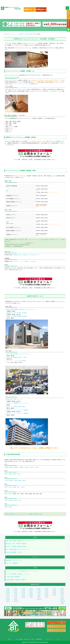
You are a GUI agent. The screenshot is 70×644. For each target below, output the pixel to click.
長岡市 (6, 494)
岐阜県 (31, 591)
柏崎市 (6, 474)
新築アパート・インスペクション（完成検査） (18, 410)
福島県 (8, 601)
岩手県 (8, 595)
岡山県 (47, 591)
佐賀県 (62, 591)
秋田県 (8, 593)
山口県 (47, 597)
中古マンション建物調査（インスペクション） (18, 403)
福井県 (23, 595)
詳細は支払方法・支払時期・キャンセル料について (26, 255)
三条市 (6, 480)
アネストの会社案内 (19, 639)
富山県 (23, 591)
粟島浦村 (16, 467)
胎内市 (6, 487)
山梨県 (23, 597)
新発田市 (11, 480)
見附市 (6, 500)
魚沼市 (32, 467)
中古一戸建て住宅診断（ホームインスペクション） (19, 354)
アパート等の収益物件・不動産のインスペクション (18, 574)
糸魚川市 (27, 467)
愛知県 (31, 595)
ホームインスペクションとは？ (21, 84)
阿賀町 (11, 467)
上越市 (16, 480)
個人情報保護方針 (39, 639)
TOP (5, 34)
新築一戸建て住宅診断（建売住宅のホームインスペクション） (22, 309)
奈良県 (39, 591)
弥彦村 (6, 507)
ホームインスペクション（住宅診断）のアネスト (35, 635)
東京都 (16, 599)
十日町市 (23, 487)
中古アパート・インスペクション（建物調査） (18, 413)
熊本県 (62, 597)
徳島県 (54, 591)
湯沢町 (10, 507)
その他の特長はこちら (55, 91)
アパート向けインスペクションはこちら (16, 243)
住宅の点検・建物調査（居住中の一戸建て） (17, 357)
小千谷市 (36, 467)
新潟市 (10, 494)
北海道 (8, 589)
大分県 (62, 595)
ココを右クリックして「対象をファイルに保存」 (25, 261)
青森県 (8, 591)
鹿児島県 (63, 601)
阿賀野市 (7, 467)
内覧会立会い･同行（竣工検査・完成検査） (17, 313)
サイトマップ (48, 639)
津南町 (15, 487)
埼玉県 (16, 595)
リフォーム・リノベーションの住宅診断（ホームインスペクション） (22, 571)
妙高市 (16, 500)
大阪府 (39, 595)
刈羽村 (15, 474)
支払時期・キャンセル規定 (29, 639)
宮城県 (8, 599)
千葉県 (16, 597)
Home (9, 639)
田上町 (10, 487)
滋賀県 (39, 589)
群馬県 (16, 593)
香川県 (54, 589)
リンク (58, 639)
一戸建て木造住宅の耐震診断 (13, 577)
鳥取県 (47, 593)
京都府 (39, 593)
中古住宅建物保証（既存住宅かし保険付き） (16, 580)
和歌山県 (39, 599)
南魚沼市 (11, 500)
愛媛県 (54, 593)
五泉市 (19, 474)
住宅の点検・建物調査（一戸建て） (14, 552)
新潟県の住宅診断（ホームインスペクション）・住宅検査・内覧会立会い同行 (23, 514)
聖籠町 (20, 480)
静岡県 (31, 593)
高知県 (54, 595)
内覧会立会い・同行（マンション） (15, 400)
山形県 (8, 597)
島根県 (47, 589)
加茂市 (10, 474)
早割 (7, 191)
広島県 (47, 595)
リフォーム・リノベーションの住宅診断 (16, 361)
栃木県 (16, 591)
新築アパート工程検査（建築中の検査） (16, 407)
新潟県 (34, 34)
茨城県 (16, 589)
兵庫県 (39, 597)
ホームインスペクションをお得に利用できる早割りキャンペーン (45, 240)
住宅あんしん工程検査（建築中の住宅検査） (17, 316)
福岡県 (62, 589)
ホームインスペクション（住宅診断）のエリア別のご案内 (19, 34)
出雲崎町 (21, 467)
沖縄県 (62, 603)
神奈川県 (16, 601)
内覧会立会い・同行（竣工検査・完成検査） (16, 544)
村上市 (20, 500)
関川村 (24, 480)
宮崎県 (62, 599)
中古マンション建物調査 (12, 563)
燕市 (18, 487)
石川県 (23, 593)
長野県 (31, 589)
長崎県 (62, 593)
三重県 (31, 597)
